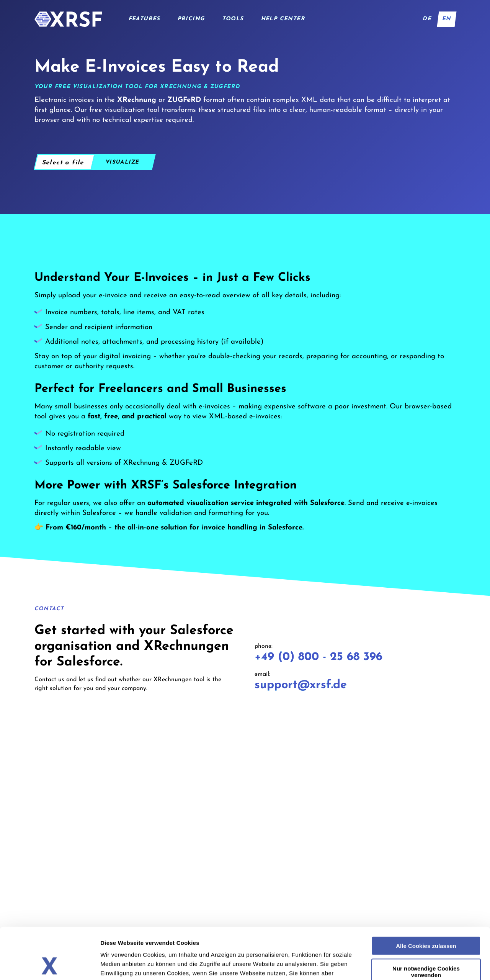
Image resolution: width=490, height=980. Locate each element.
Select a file (63, 163)
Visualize (122, 162)
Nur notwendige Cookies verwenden (426, 923)
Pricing (192, 19)
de (427, 19)
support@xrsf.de (301, 685)
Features (145, 19)
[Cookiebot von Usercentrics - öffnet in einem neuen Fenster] (50, 965)
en (447, 19)
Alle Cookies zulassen (426, 897)
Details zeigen (416, 965)
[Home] (68, 19)
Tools (233, 19)
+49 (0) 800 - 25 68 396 (318, 657)
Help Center (283, 19)
